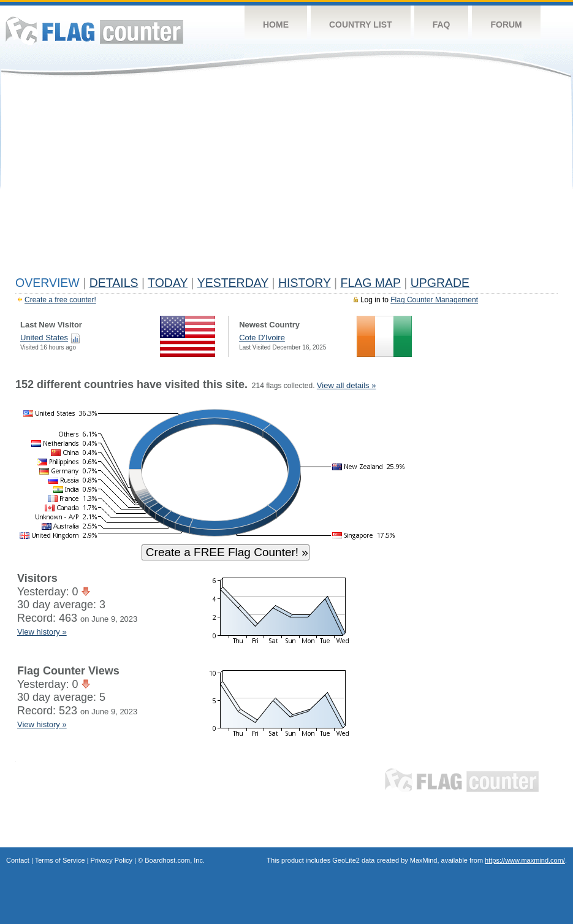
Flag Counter (94, 30)
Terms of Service (60, 860)
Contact (18, 860)
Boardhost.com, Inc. (175, 860)
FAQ (442, 25)
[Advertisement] (286, 179)
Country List (361, 25)
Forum (506, 25)
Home (276, 25)
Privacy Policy (112, 860)
